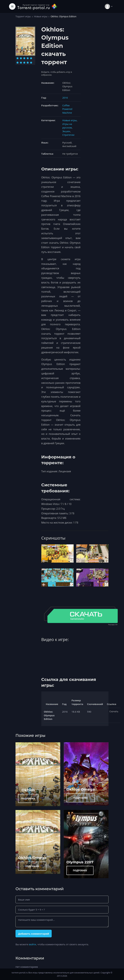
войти (33, 944)
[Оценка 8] (24, 63)
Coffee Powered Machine (67, 109)
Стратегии (68, 135)
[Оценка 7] (21, 63)
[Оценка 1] (18, 58)
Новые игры (41, 16)
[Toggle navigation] (12, 6)
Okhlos (28, 790)
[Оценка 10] (31, 63)
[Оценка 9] (28, 63)
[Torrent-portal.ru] (37, 6)
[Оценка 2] (21, 58)
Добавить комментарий (34, 934)
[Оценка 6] (18, 63)
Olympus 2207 (80, 862)
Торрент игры (23, 16)
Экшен (66, 131)
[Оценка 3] (24, 58)
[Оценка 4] (28, 58)
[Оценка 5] (31, 58)
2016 (65, 98)
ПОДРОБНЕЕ (28, 798)
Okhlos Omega (80, 789)
